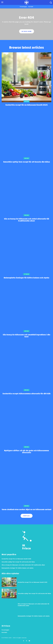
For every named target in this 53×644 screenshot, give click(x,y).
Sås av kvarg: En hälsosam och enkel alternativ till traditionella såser (27, 220)
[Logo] (26, 2)
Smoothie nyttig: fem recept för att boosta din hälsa (27, 162)
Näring (27, 101)
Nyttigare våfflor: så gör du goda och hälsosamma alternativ (27, 452)
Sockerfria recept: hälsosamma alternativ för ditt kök (26, 394)
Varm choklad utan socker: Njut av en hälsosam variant (27, 510)
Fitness (26, 274)
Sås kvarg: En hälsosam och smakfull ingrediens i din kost (26, 336)
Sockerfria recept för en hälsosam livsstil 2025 (26, 105)
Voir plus (26, 516)
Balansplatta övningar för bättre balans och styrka (26, 278)
